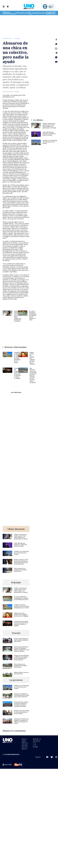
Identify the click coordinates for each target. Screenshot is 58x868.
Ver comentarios (16, 392)
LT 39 (53, 13)
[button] (4, 7)
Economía (35, 13)
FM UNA (35, 747)
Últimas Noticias (6, 13)
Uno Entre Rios (7, 38)
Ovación (26, 13)
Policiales (19, 13)
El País (30, 13)
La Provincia (12, 13)
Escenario (43, 13)
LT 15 (55, 13)
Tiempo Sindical (49, 13)
